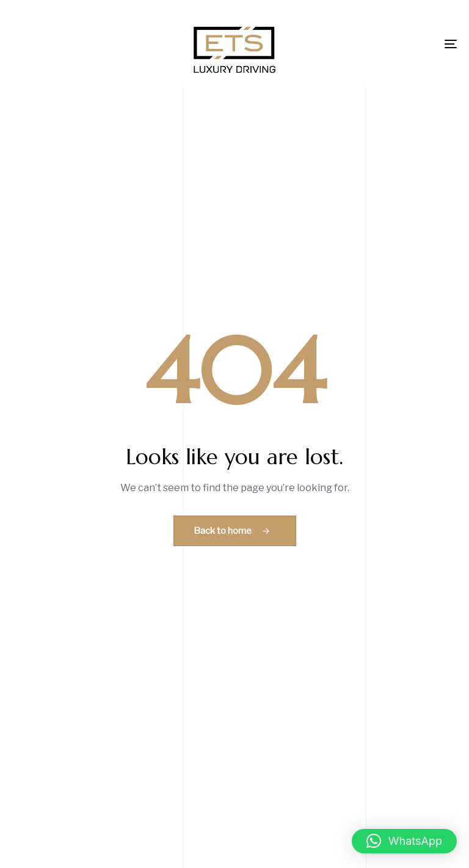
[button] (404, 841)
